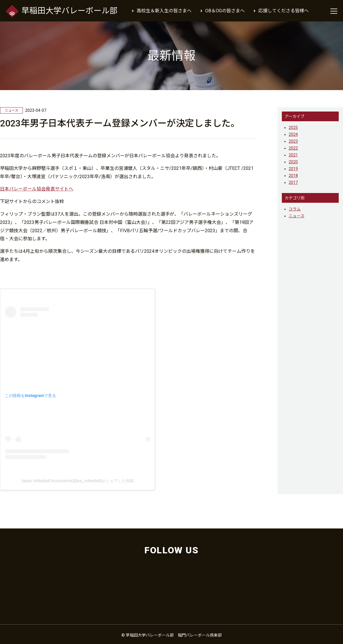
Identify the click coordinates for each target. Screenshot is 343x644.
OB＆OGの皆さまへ (225, 11)
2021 (293, 155)
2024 (293, 134)
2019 (293, 169)
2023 (293, 141)
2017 (293, 182)
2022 (293, 148)
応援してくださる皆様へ (284, 11)
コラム (295, 209)
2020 (293, 162)
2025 (293, 128)
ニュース (297, 216)
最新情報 (171, 56)
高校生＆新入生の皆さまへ (164, 11)
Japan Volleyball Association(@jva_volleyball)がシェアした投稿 (78, 481)
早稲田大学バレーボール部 (62, 11)
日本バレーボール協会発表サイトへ (37, 189)
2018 (293, 176)
